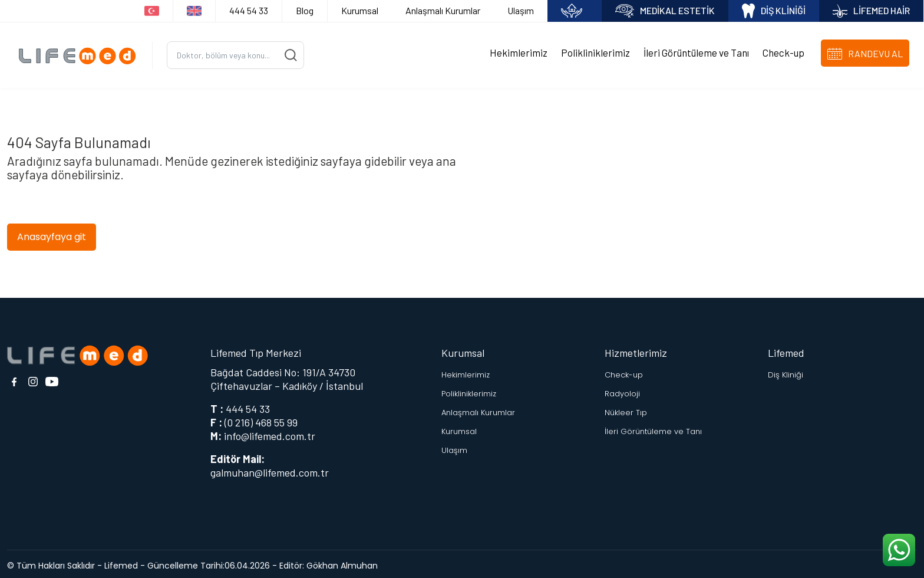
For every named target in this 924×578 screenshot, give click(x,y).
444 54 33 (249, 10)
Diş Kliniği (786, 371)
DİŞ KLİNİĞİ (774, 11)
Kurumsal (360, 10)
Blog (305, 10)
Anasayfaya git (52, 233)
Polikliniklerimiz (595, 51)
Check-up (783, 51)
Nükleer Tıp (626, 409)
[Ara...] (235, 53)
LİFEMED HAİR (871, 11)
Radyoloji (622, 390)
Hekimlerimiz (519, 51)
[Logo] (81, 53)
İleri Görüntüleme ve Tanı (696, 51)
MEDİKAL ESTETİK (665, 11)
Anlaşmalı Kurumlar (443, 10)
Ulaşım (521, 10)
